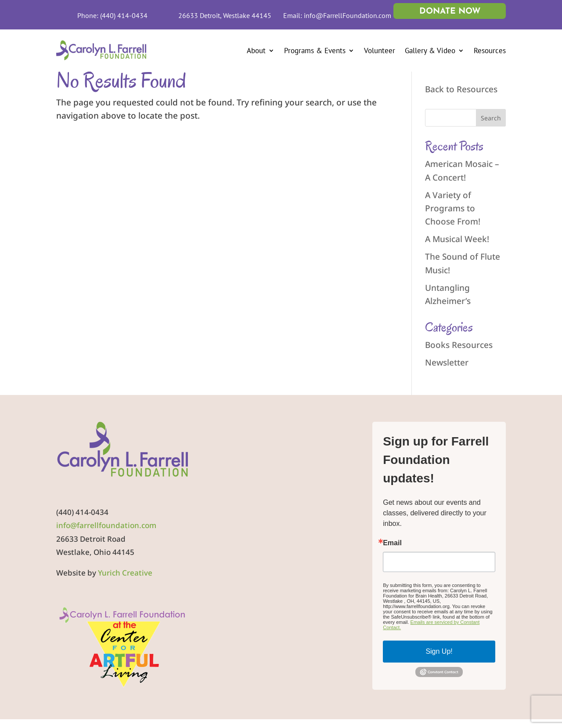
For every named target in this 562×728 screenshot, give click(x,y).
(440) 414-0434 (124, 15)
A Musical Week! (457, 239)
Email (392, 543)
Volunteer (380, 51)
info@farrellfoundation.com (106, 525)
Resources (490, 51)
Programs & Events (315, 51)
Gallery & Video (430, 51)
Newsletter (447, 362)
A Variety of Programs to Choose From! (453, 208)
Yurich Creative (125, 573)
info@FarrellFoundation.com (348, 15)
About (256, 51)
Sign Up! (439, 651)
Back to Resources (461, 89)
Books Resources (459, 345)
